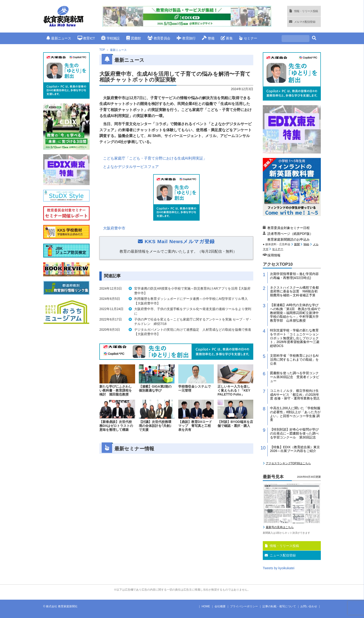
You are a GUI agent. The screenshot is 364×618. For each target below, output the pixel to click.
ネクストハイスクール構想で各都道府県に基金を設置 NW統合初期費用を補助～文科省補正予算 (294, 291)
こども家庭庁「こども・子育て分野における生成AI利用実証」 (155, 158)
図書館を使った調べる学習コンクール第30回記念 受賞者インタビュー (295, 377)
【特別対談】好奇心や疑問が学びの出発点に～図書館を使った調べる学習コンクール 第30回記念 (294, 433)
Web (306, 244)
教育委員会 (159, 38)
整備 (208, 38)
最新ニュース (59, 38)
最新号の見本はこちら (280, 527)
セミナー (248, 38)
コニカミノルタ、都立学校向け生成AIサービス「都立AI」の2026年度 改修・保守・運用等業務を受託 (295, 395)
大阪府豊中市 (114, 228)
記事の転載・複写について (279, 606)
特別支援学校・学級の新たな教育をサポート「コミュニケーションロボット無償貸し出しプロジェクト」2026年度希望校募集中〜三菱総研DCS (295, 338)
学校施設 (110, 38)
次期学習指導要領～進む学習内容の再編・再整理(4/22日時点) (294, 276)
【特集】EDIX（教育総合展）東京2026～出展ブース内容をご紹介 (295, 449)
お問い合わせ (309, 606)
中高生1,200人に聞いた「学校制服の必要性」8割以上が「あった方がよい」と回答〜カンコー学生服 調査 (295, 414)
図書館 (134, 38)
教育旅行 (186, 38)
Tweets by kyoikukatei (279, 568)
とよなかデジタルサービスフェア (131, 167)
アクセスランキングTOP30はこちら (288, 463)
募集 (227, 38)
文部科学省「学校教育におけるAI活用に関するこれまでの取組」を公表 (294, 360)
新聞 (297, 244)
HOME (206, 606)
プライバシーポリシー (244, 606)
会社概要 (220, 606)
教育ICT (86, 38)
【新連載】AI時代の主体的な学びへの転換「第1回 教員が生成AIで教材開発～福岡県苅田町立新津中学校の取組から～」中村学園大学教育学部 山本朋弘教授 (295, 313)
